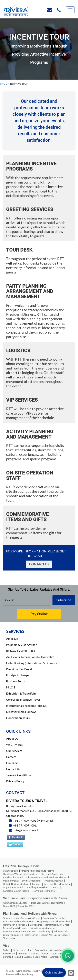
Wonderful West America (43, 928)
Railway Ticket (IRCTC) (21, 651)
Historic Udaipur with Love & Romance (22, 884)
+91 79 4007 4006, (25, 825)
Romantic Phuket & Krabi (58, 925)
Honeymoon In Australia (15, 925)
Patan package (10, 871)
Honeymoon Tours (18, 718)
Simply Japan (10, 938)
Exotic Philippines (12, 935)
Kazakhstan (9, 954)
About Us (12, 739)
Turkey (6, 950)
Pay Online (39, 614)
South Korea (57, 954)
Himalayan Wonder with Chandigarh (21, 874)
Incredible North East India (57, 884)
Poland (17, 957)
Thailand (35, 954)
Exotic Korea (36, 925)
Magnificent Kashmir (13, 887)
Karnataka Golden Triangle (16, 891)
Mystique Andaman (53, 881)
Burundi (7, 957)
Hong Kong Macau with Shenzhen (53, 921)
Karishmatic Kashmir (13, 877)
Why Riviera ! (15, 745)
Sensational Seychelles (54, 918)
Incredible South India (53, 874)
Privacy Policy (15, 781)
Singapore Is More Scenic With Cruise (21, 918)
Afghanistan (56, 950)
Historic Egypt (31, 935)
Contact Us (39, 564)
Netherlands (19, 950)
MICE (4, 84)
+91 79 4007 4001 (25, 821)
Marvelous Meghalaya (44, 891)
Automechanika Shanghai (16, 903)
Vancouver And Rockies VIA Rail (19, 921)
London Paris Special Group (54, 935)
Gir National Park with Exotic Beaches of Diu (48, 877)
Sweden (28, 957)
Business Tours (16, 681)
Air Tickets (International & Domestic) (30, 657)
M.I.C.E (11, 687)
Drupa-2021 (9, 906)
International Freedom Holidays (26, 706)
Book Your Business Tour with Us (47, 903)
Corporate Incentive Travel (23, 700)
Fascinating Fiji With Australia (53, 931)
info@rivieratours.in (27, 830)
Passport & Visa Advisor (21, 645)
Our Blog (12, 763)
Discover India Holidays (21, 712)
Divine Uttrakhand (31, 881)
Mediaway (28, 974)
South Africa (41, 950)
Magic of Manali (11, 881)
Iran (30, 950)
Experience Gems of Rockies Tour (19, 931)
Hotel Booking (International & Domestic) (32, 663)
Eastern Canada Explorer (15, 928)
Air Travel (12, 639)
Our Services (14, 751)
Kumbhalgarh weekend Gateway (43, 887)
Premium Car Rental (19, 669)
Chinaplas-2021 (26, 906)
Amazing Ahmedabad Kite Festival (38, 871)
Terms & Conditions (19, 775)
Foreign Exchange (17, 675)
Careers (11, 757)
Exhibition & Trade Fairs (21, 693)
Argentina (23, 954)
